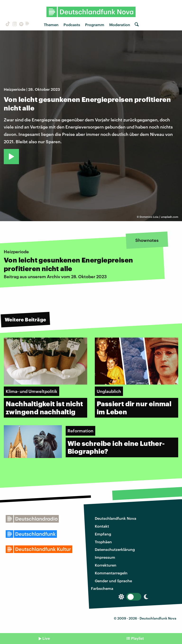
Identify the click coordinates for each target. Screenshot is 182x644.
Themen (51, 25)
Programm (95, 25)
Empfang (103, 534)
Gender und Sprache (113, 581)
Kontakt (102, 526)
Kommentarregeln (111, 573)
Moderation (120, 25)
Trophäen (103, 542)
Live (46, 638)
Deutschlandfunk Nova (116, 518)
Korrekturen (106, 565)
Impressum (105, 557)
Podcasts (72, 25)
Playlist (137, 638)
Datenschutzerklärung (115, 549)
